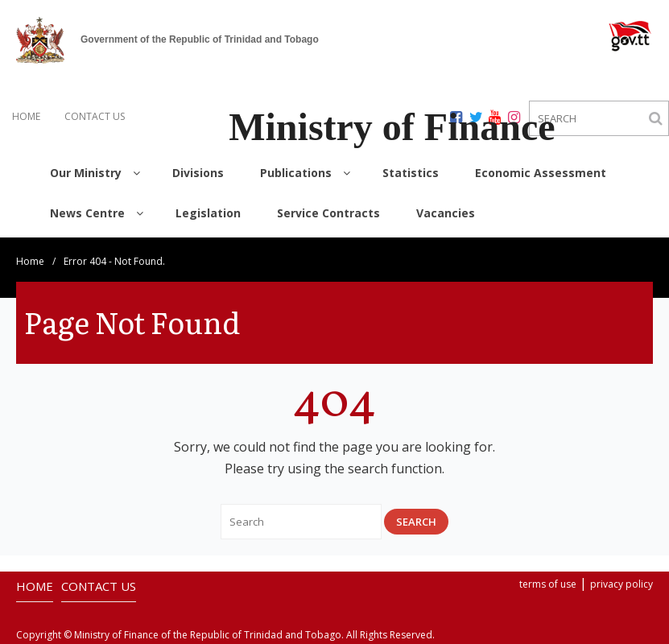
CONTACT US (95, 116)
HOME (26, 116)
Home (30, 261)
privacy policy (622, 584)
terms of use (548, 584)
